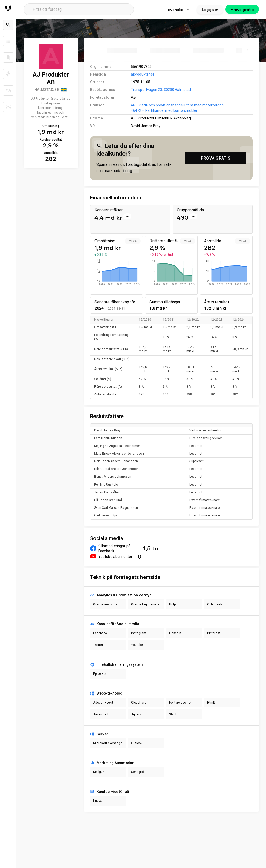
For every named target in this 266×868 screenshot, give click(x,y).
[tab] (122, 50)
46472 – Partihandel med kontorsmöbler (164, 110)
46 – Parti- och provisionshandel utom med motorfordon (177, 105)
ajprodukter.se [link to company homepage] (143, 74)
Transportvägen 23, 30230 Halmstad (161, 90)
